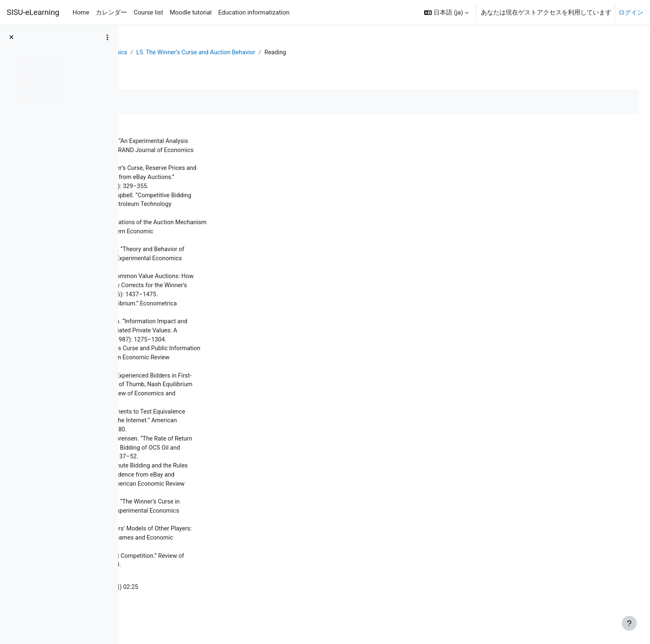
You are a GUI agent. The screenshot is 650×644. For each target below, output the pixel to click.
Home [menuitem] (81, 12)
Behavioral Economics (217, 53)
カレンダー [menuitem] (111, 12)
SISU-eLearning (33, 12)
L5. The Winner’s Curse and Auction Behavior (319, 53)
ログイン (631, 12)
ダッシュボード (156, 53)
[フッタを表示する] (629, 623)
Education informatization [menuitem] (254, 12)
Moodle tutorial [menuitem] (190, 12)
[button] (446, 12)
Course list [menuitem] (148, 12)
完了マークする (164, 102)
